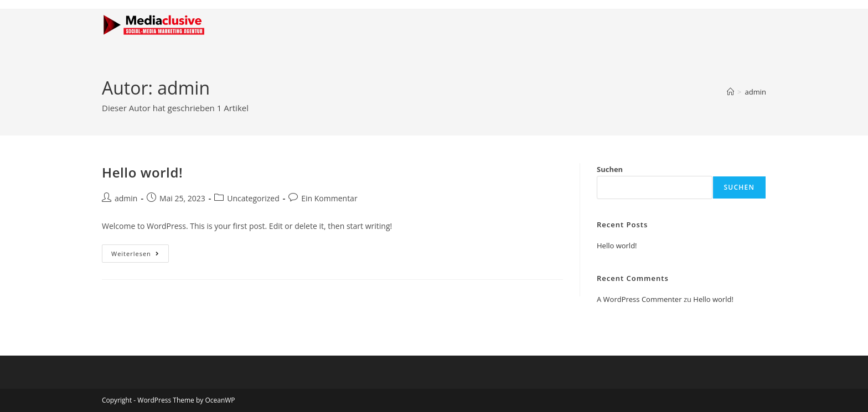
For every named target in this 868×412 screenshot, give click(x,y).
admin (756, 92)
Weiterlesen (140, 251)
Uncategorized (253, 198)
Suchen (610, 169)
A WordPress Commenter (639, 299)
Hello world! (142, 172)
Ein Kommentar (329, 198)
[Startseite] (730, 92)
